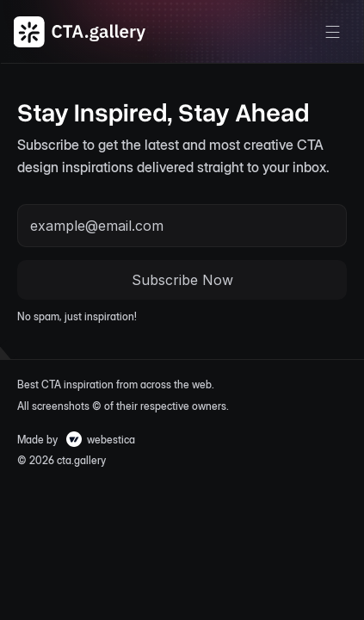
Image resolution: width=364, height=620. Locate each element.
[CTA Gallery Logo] (80, 32)
